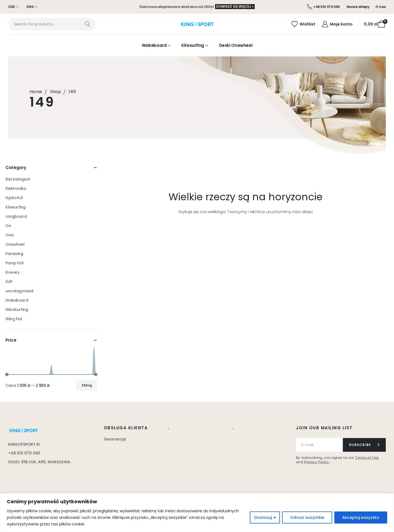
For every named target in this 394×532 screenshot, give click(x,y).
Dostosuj (263, 517)
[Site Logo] (197, 24)
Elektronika (16, 188)
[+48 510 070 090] (323, 7)
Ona (10, 235)
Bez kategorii (18, 179)
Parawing (14, 254)
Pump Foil (14, 263)
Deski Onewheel (236, 45)
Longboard (16, 216)
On (8, 226)
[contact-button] (364, 445)
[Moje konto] (337, 24)
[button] (235, 7)
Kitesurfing (193, 45)
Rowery (12, 272)
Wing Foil (14, 319)
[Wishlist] (303, 24)
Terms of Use (367, 458)
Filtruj (87, 385)
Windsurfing (17, 310)
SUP (9, 282)
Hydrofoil (14, 198)
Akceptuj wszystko (361, 517)
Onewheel (15, 244)
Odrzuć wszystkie (307, 517)
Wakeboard (154, 45)
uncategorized (19, 291)
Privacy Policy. (317, 462)
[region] (197, 513)
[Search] (87, 24)
